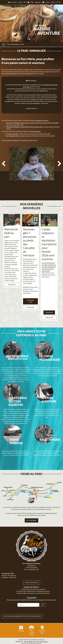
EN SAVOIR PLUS (30, 297)
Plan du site (25, 636)
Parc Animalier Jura (15, 44)
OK (43, 597)
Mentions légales (36, 636)
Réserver (49, 309)
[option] (31, 172)
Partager (12, 281)
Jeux (48, 2)
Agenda (38, 2)
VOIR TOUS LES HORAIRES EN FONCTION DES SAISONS (22, 608)
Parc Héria (12, 2)
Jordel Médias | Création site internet (36, 634)
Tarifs (20, 2)
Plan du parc (32, 108)
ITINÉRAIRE (31, 513)
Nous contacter (31, 575)
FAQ (53, 2)
